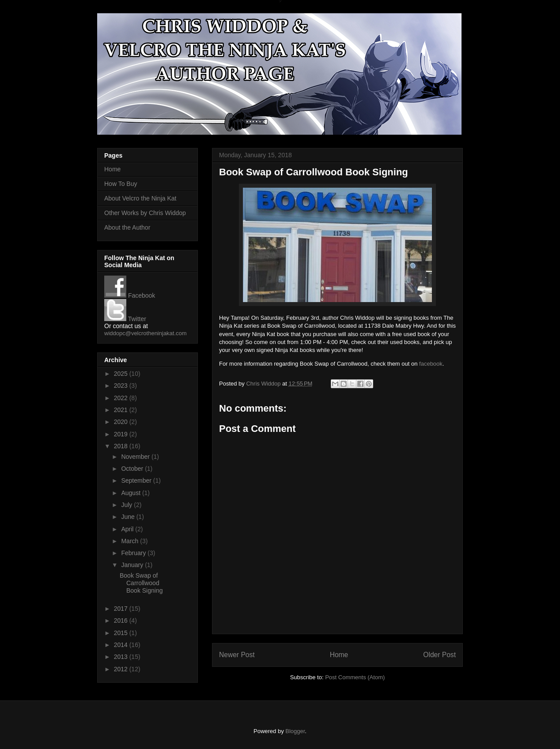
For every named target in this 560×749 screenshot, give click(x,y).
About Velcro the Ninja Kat (140, 198)
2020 (122, 422)
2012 (122, 669)
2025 (122, 374)
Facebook (130, 295)
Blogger (295, 731)
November (136, 457)
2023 (122, 386)
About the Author (127, 227)
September (137, 480)
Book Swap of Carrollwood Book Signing (141, 583)
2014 (122, 645)
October (133, 469)
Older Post (439, 655)
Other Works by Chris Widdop (145, 213)
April (128, 529)
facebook (431, 364)
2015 (122, 633)
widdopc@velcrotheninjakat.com (146, 333)
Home (339, 655)
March (131, 541)
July (127, 505)
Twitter (125, 319)
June (129, 517)
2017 (122, 609)
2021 (122, 410)
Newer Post (237, 655)
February (134, 553)
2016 (122, 620)
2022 (122, 398)
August (131, 493)
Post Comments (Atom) (355, 677)
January (133, 565)
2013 (122, 657)
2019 (122, 434)
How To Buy (121, 184)
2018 (122, 446)
